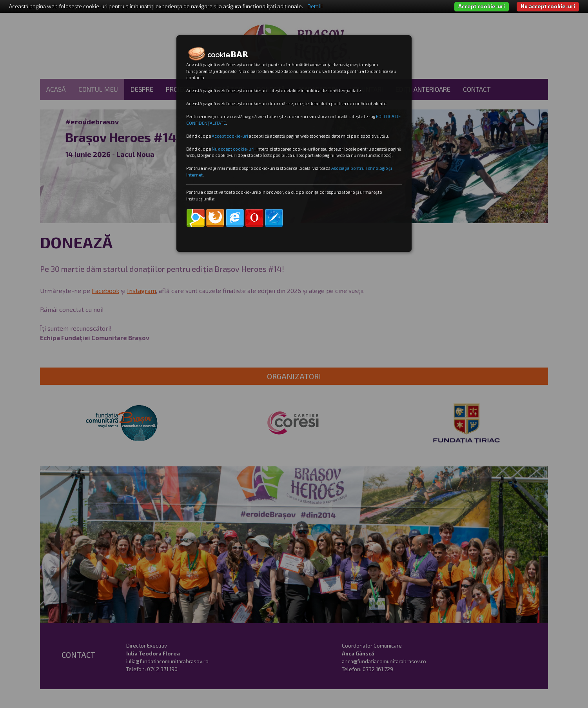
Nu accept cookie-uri (548, 6)
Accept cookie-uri (482, 6)
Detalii (315, 6)
